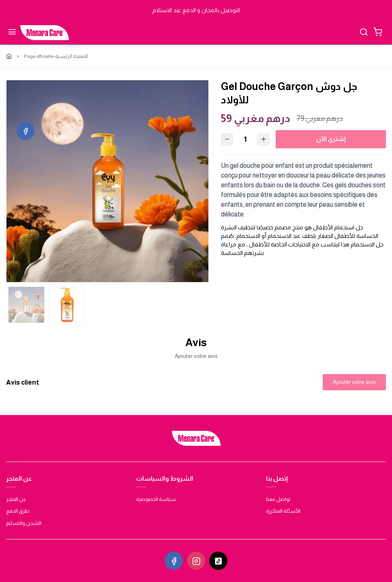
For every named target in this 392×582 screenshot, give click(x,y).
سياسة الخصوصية (156, 499)
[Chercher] (364, 33)
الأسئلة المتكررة (283, 511)
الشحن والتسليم (24, 523)
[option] (107, 181)
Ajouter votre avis (354, 382)
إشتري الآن (331, 139)
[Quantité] (245, 139)
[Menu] (12, 33)
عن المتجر (16, 499)
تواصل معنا (278, 499)
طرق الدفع (18, 511)
